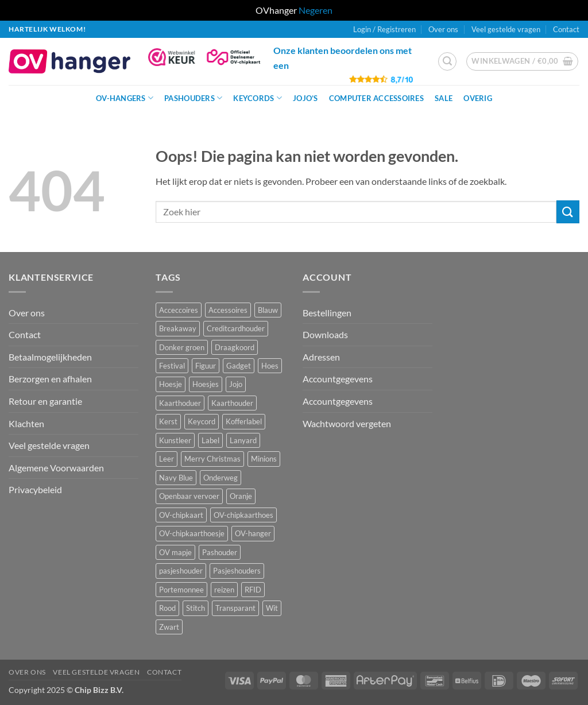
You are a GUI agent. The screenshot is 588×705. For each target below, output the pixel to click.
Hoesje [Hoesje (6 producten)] (171, 384)
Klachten (26, 423)
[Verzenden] (568, 212)
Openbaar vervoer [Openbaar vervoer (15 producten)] (189, 496)
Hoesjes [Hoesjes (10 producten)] (206, 384)
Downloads (325, 334)
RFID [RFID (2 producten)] (253, 590)
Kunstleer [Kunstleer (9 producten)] (175, 440)
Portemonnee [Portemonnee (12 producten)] (181, 590)
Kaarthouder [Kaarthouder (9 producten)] (232, 403)
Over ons (443, 29)
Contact (566, 29)
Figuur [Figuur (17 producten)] (206, 366)
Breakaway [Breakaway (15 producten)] (178, 328)
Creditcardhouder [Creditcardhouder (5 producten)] (236, 328)
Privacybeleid (35, 489)
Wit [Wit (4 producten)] (272, 608)
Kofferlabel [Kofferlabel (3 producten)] (244, 421)
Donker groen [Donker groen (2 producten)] (182, 347)
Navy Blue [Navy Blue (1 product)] (176, 478)
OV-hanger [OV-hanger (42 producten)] (253, 533)
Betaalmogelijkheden (50, 357)
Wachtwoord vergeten (347, 423)
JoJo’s (305, 98)
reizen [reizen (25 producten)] (224, 590)
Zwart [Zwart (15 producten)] (169, 627)
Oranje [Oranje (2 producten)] (241, 496)
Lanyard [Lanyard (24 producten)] (243, 440)
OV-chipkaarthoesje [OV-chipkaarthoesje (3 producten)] (192, 533)
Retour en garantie (45, 401)
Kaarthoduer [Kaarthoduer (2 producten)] (180, 403)
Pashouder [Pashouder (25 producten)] (220, 552)
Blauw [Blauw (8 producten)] (268, 310)
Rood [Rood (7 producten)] (167, 608)
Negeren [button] (316, 10)
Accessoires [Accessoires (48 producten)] (228, 310)
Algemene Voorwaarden (56, 468)
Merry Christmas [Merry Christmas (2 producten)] (212, 459)
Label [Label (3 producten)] (210, 440)
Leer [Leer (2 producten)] (167, 459)
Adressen (321, 357)
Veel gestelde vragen (506, 29)
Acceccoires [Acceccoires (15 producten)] (179, 310)
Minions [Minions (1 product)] (264, 459)
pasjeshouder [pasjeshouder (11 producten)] (181, 571)
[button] (384, 29)
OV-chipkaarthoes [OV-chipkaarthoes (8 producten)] (243, 515)
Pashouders (193, 98)
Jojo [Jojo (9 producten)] (236, 384)
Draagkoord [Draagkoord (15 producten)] (235, 347)
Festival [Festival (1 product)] (172, 366)
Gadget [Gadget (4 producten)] (239, 366)
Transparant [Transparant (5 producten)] (235, 608)
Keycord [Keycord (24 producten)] (202, 421)
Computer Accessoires (376, 98)
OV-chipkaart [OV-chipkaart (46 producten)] (181, 515)
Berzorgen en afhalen (50, 379)
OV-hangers (125, 98)
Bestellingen (327, 313)
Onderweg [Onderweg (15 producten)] (220, 478)
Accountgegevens (338, 379)
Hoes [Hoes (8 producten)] (270, 366)
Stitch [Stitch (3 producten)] (196, 608)
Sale (444, 98)
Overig (478, 98)
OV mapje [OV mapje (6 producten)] (175, 552)
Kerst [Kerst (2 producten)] (168, 421)
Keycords (258, 98)
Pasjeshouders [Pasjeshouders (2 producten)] (237, 571)
